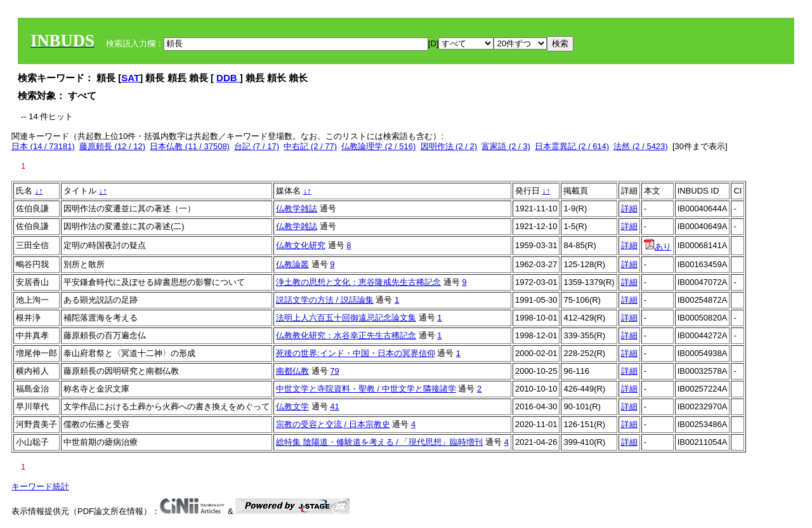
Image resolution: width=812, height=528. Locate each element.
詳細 (629, 208)
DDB (228, 78)
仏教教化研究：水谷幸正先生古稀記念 (346, 335)
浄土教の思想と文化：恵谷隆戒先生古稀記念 (358, 282)
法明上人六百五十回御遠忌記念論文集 (346, 318)
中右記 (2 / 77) (310, 146)
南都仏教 (292, 371)
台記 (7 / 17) (257, 146)
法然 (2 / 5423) (640, 146)
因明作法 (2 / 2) (449, 146)
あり (658, 247)
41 (334, 406)
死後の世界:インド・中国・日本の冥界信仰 (356, 353)
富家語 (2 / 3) (506, 146)
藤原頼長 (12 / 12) (112, 146)
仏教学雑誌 (297, 208)
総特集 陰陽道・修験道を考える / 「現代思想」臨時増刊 (379, 442)
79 (334, 371)
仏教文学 (292, 406)
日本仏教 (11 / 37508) (190, 146)
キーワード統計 (40, 486)
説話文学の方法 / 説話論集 (325, 300)
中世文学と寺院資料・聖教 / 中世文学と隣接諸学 (366, 389)
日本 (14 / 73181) (43, 146)
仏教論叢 (292, 264)
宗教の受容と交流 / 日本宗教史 (333, 424)
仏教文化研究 (301, 245)
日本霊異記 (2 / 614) (572, 146)
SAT (130, 78)
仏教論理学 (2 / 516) (378, 146)
